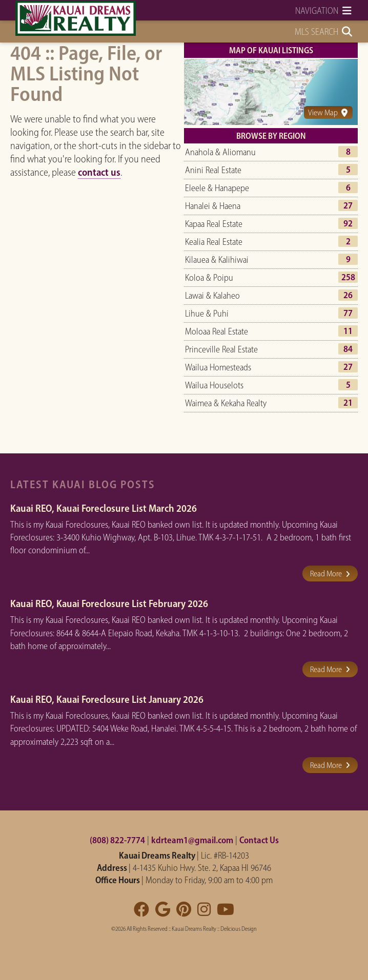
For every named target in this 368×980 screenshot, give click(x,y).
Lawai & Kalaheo (212, 296)
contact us (99, 172)
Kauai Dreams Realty (194, 929)
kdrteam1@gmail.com (192, 840)
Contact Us (259, 840)
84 (348, 349)
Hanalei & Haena (213, 206)
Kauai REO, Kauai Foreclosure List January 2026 (107, 699)
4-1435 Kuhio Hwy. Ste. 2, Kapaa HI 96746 (202, 868)
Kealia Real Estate (214, 242)
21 (348, 403)
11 (348, 331)
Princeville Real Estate (221, 349)
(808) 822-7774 (117, 840)
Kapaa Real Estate (214, 224)
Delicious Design (239, 929)
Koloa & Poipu (209, 278)
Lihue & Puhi (207, 314)
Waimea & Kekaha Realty (226, 403)
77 (348, 313)
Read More (330, 574)
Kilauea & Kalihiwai (217, 260)
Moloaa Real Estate (217, 331)
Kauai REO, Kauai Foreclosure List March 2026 (104, 508)
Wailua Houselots (214, 385)
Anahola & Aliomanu (220, 152)
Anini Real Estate (213, 170)
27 (348, 205)
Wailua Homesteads (218, 367)
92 (348, 223)
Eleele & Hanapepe (217, 188)
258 (348, 277)
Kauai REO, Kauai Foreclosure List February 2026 (109, 603)
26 (348, 295)
